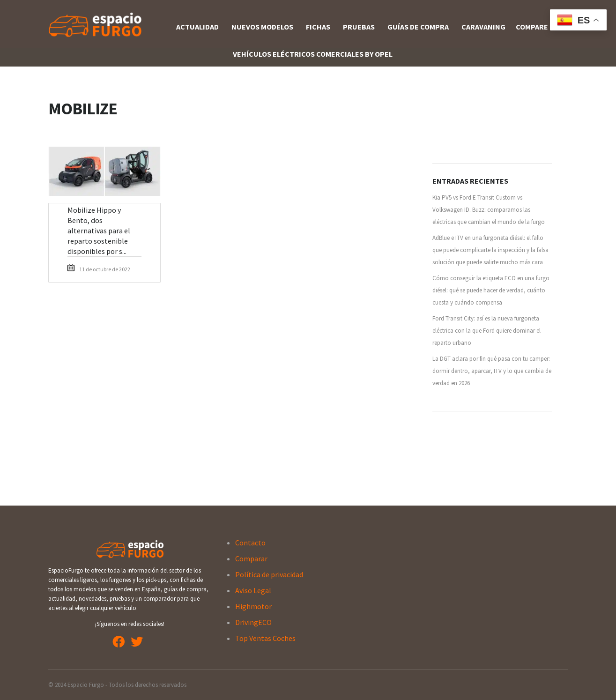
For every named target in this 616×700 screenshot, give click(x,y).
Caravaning (483, 27)
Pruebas (359, 27)
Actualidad (197, 27)
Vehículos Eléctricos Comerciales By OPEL (313, 54)
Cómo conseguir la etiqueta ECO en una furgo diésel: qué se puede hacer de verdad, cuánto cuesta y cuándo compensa (491, 290)
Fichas (318, 27)
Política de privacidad (269, 574)
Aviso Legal (253, 590)
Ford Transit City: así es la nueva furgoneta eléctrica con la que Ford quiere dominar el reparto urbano (486, 331)
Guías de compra (418, 27)
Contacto (250, 543)
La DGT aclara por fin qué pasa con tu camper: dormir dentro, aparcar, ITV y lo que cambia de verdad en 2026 (492, 371)
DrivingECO (253, 622)
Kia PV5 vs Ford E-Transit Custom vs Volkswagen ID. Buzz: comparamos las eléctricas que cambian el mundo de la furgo (489, 210)
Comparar (251, 559)
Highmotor (253, 606)
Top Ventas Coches (265, 638)
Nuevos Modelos (262, 27)
